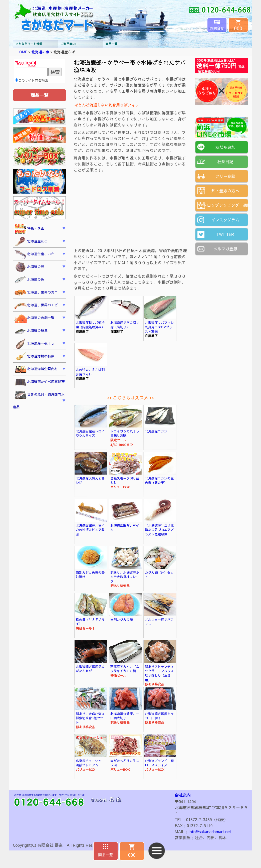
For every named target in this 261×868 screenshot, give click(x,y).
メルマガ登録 (225, 249)
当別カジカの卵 (122, 619)
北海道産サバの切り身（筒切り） (125, 325)
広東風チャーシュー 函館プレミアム (92, 763)
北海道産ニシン (156, 431)
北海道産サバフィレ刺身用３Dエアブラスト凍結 (159, 327)
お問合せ (217, 28)
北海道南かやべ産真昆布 (40, 382)
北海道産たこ (31, 242)
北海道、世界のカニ (36, 293)
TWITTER (225, 234)
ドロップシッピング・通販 (226, 205)
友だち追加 (225, 147)
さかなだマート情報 (29, 44)
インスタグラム (225, 220)
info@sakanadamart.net (210, 831)
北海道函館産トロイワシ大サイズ (90, 433)
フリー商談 (225, 176)
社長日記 (225, 162)
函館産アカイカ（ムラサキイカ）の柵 (125, 669)
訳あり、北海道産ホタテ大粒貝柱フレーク (125, 577)
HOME (22, 52)
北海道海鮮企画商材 (36, 369)
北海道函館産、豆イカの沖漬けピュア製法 (90, 530)
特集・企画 (29, 229)
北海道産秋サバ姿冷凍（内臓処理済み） (90, 325)
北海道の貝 (29, 267)
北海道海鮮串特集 (34, 357)
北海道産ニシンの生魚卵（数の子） (159, 480)
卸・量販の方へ (225, 191)
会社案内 (183, 795)
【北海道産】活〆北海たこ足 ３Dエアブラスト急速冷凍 (159, 530)
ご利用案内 (68, 44)
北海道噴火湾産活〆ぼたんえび (90, 669)
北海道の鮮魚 (31, 331)
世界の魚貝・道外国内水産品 (39, 400)
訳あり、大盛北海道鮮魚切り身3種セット (90, 718)
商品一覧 (112, 44)
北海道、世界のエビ (36, 306)
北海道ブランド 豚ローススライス (159, 763)
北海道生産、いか (34, 254)
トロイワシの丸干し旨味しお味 (125, 433)
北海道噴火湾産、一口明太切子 (125, 716)
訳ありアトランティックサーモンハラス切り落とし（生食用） (159, 673)
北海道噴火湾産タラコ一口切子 (159, 716)
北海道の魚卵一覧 (34, 318)
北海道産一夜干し (34, 344)
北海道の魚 (40, 52)
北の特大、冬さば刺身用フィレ (90, 372)
